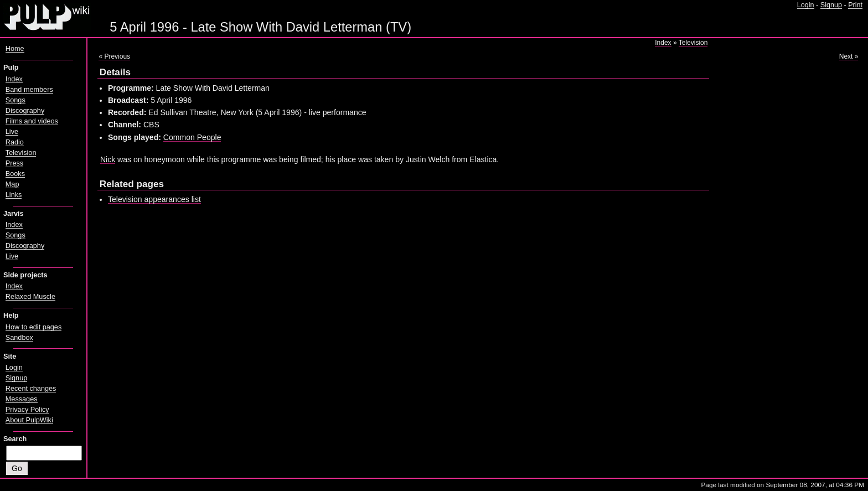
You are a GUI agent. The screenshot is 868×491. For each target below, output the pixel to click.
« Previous (114, 56)
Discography (25, 111)
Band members (29, 90)
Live (12, 132)
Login (806, 5)
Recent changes (31, 389)
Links (14, 195)
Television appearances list (154, 199)
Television (693, 43)
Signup (831, 5)
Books (15, 174)
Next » (849, 56)
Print (855, 5)
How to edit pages (33, 327)
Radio (15, 142)
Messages (22, 399)
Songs (15, 100)
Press (14, 163)
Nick (108, 159)
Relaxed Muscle (30, 297)
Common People (192, 137)
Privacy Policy (27, 410)
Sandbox (19, 338)
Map (12, 184)
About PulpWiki (29, 420)
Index (663, 43)
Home (15, 49)
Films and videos (32, 121)
